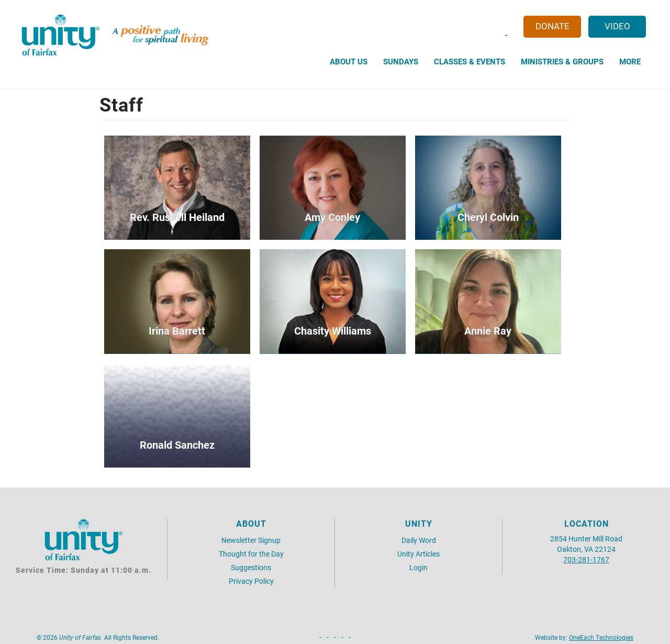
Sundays (401, 61)
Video (617, 26)
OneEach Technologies (601, 637)
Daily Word (419, 540)
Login (418, 567)
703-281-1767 (586, 559)
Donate (552, 26)
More (630, 61)
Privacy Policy (251, 581)
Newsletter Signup (251, 540)
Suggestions (251, 567)
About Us (349, 61)
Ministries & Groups (562, 61)
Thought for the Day (251, 554)
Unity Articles (418, 554)
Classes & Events (470, 61)
